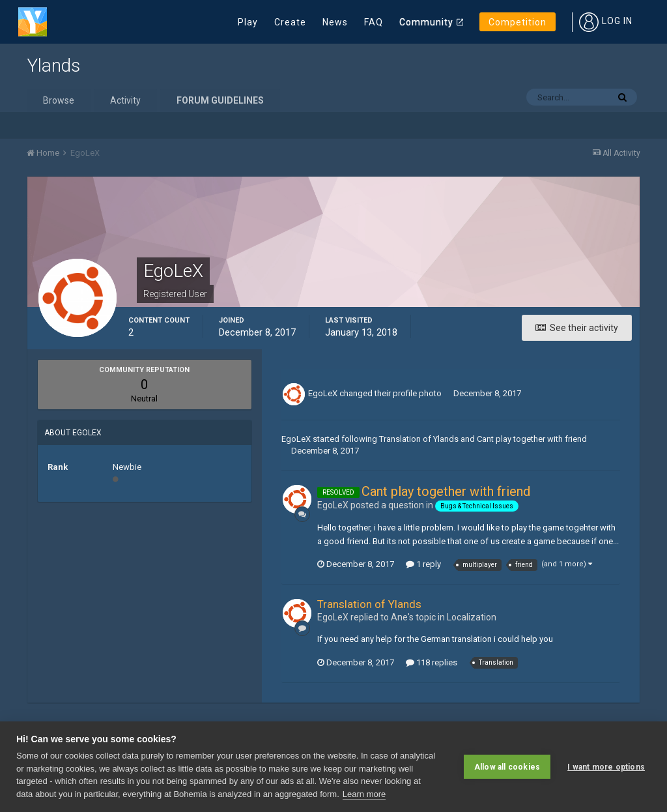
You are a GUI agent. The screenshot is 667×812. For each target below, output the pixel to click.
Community (426, 22)
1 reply (423, 564)
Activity (125, 100)
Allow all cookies (507, 766)
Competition (518, 22)
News (335, 22)
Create (290, 22)
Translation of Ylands (419, 439)
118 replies (432, 662)
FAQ (374, 22)
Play (248, 22)
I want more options (606, 766)
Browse (59, 100)
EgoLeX (323, 393)
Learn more (364, 794)
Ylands (53, 65)
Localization (472, 617)
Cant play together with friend (532, 439)
